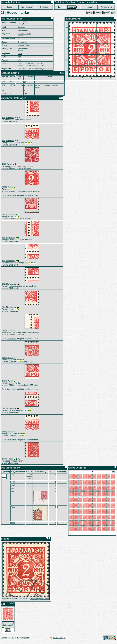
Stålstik (20, 50)
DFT (3, 85)
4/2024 (12, 85)
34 (22, 85)
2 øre (20, 54)
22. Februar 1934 (24, 34)
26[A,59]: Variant (8, 308)
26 (3, 626)
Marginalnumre (106, 7)
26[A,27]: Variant (8, 238)
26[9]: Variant (7, 164)
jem (113, 13)
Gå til (8, 633)
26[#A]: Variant (7, 462)
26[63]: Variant (7, 359)
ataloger (44, 7)
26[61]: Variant (7, 332)
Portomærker (23, 30)
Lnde (10, 7)
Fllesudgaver (27, 7)
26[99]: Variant (7, 434)
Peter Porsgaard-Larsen (43, 69)
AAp (19, 60)
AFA (3, 82)
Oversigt (99, 13)
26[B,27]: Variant (8, 262)
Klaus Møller (12, 196)
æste (107, 13)
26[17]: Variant (7, 187)
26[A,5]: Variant (8, 141)
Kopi (25, 23)
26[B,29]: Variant (8, 285)
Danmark (21, 27)
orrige (90, 13)
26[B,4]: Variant (8, 118)
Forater (89, 7)
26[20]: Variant (7, 215)
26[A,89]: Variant (8, 410)
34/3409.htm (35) (59, 640)
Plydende (72, 7)
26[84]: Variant (7, 383)
